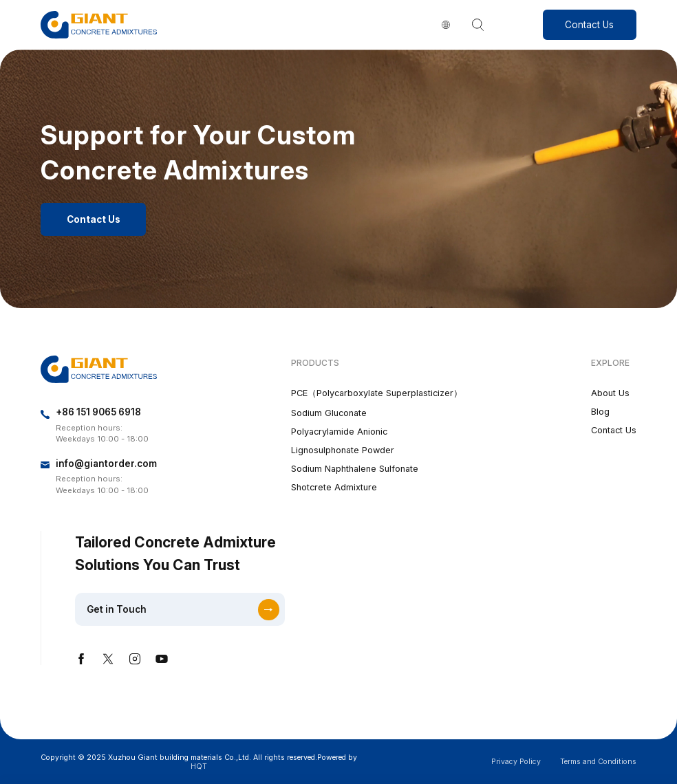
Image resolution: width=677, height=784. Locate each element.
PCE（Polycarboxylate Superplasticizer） (377, 393)
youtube (162, 659)
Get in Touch (117, 609)
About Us (610, 393)
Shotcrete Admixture (334, 487)
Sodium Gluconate (329, 413)
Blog (600, 412)
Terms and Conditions (598, 762)
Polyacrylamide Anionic (339, 432)
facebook (81, 659)
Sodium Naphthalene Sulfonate (355, 469)
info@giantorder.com (106, 464)
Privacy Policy (516, 762)
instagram (135, 659)
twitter (108, 659)
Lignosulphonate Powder (343, 450)
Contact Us (589, 25)
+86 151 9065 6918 (98, 412)
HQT (199, 766)
